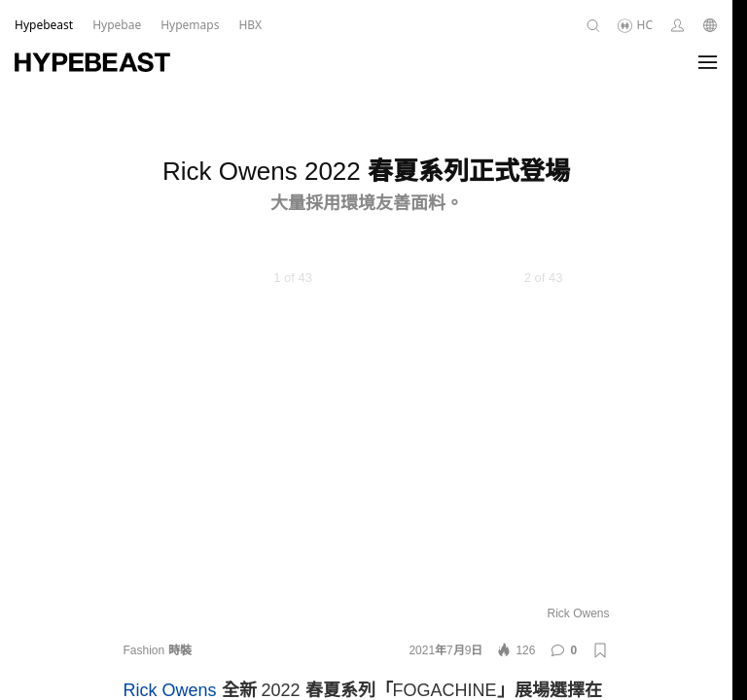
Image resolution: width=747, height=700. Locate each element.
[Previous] (162, 434)
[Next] (571, 434)
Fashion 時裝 (158, 650)
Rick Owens (170, 690)
